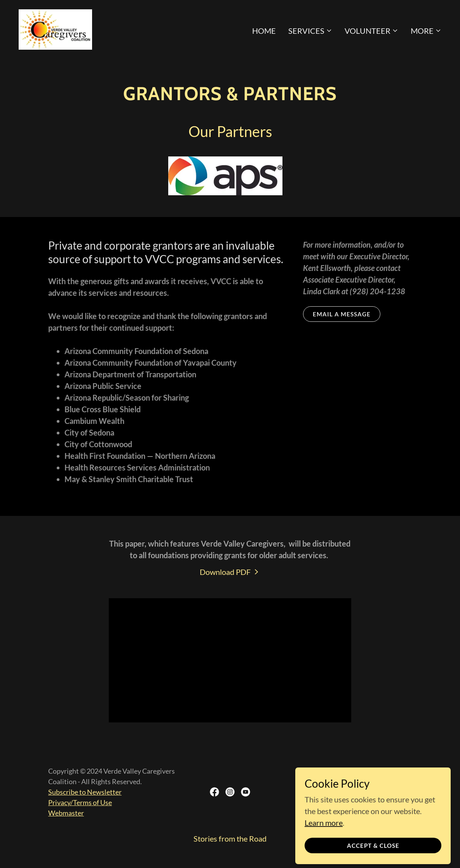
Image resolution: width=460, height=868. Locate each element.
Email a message (342, 314)
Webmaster (66, 813)
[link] (56, 28)
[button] (310, 31)
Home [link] (264, 31)
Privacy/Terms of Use (80, 802)
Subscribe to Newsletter (85, 792)
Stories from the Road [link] (230, 838)
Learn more (324, 863)
